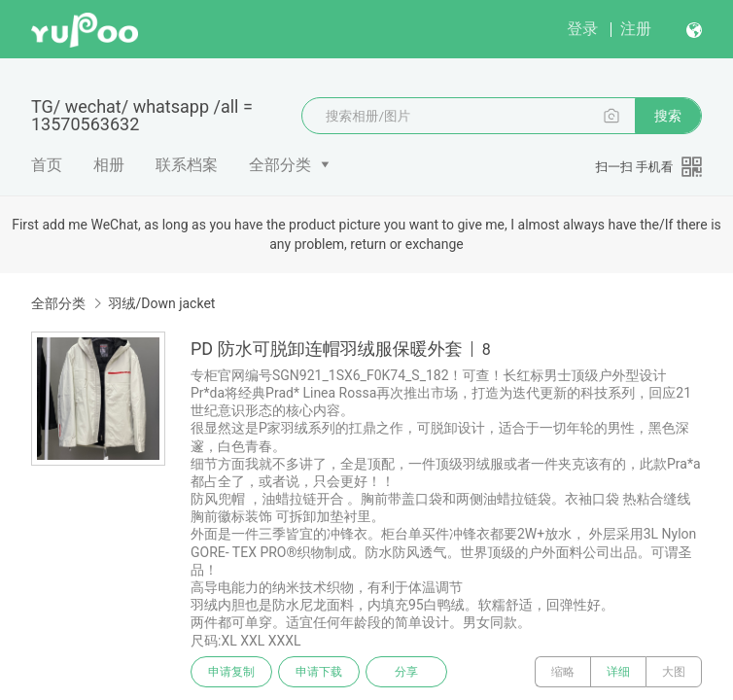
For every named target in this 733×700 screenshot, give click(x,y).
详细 (618, 672)
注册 (636, 29)
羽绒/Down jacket (161, 303)
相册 (109, 165)
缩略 (563, 672)
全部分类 (280, 165)
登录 (582, 29)
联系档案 (187, 165)
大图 (674, 672)
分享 (406, 672)
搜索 (668, 116)
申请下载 (319, 672)
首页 (47, 165)
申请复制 (231, 672)
